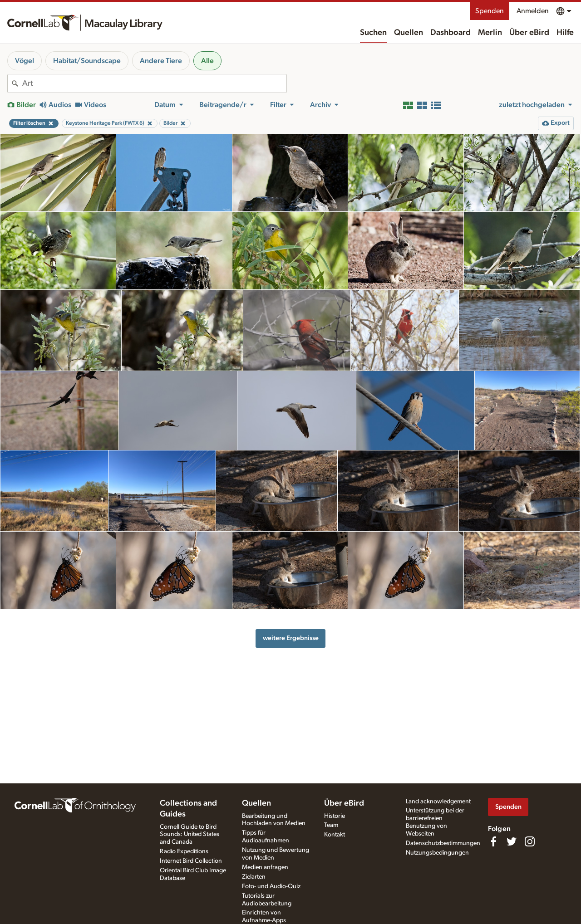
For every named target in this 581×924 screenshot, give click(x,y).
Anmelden (533, 11)
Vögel (25, 61)
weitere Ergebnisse (291, 638)
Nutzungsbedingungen (437, 853)
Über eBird (529, 33)
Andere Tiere (161, 61)
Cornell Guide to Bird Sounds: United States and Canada (190, 835)
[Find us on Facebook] (493, 841)
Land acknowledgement (438, 802)
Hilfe (565, 33)
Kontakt (335, 835)
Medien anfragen (265, 867)
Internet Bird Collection (191, 861)
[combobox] (154, 83)
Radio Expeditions (184, 851)
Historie (335, 816)
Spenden (490, 11)
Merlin (490, 33)
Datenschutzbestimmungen (443, 843)
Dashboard (451, 33)
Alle (207, 61)
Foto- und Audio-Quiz (271, 886)
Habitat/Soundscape (87, 61)
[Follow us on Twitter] (512, 841)
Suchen (373, 33)
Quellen (409, 33)
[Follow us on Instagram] (530, 841)
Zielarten (254, 877)
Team (331, 825)
